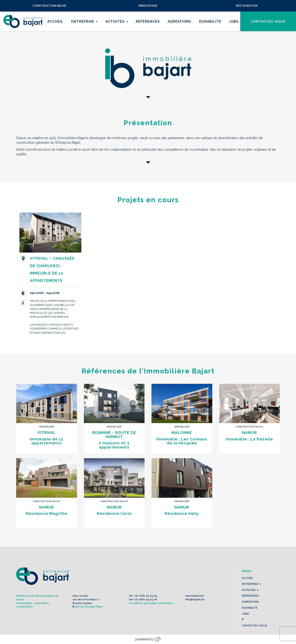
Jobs (234, 21)
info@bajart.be (195, 600)
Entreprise (84, 21)
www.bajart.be (195, 596)
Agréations (179, 21)
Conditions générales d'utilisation (151, 603)
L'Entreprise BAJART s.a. (23, 21)
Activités (117, 21)
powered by (148, 639)
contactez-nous (268, 21)
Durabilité (210, 21)
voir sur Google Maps (89, 607)
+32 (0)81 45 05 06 (145, 600)
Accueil (55, 21)
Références (148, 21)
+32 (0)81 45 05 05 (146, 596)
